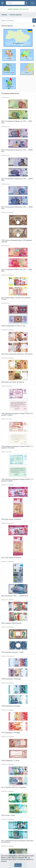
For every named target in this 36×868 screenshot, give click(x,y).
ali (9, 97)
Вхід (33, 3)
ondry (10, 386)
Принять (18, 865)
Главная (4, 15)
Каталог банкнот (16, 15)
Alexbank (11, 212)
